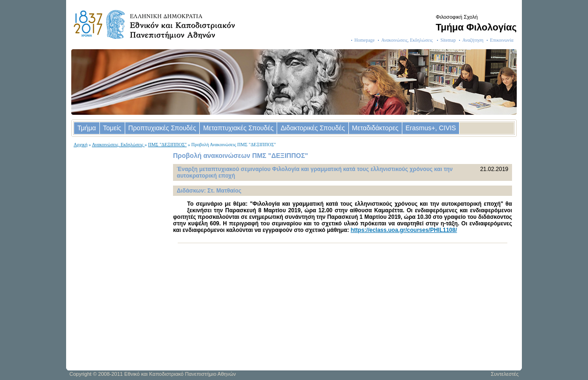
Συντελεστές (505, 374)
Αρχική (81, 145)
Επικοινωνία (502, 40)
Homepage (365, 40)
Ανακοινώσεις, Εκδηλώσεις (407, 40)
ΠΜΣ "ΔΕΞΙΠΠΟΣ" (167, 145)
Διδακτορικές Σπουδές (313, 128)
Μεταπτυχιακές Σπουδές (238, 128)
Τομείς (112, 128)
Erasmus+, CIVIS (431, 128)
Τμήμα (87, 128)
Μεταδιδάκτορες (375, 128)
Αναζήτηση (473, 40)
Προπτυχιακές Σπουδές (162, 128)
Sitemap (448, 40)
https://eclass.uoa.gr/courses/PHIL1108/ (404, 230)
